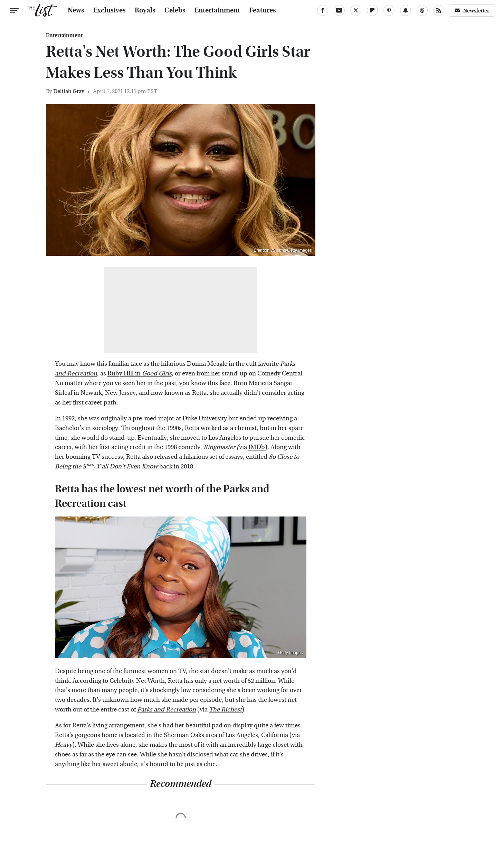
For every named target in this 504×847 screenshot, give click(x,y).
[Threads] (422, 10)
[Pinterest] (389, 10)
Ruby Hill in (140, 374)
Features (263, 10)
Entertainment (217, 10)
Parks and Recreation (167, 710)
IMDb (257, 447)
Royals (145, 10)
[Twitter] (356, 10)
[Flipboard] (372, 10)
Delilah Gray (69, 91)
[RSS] (439, 10)
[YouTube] (339, 10)
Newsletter (472, 11)
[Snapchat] (406, 10)
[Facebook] (323, 10)
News (76, 10)
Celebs (175, 10)
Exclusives (110, 10)
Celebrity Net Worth (137, 681)
